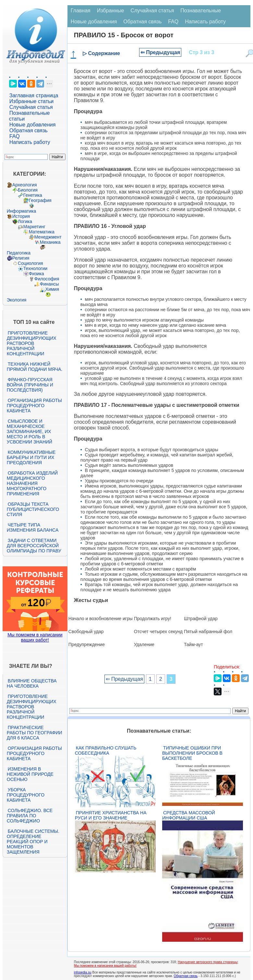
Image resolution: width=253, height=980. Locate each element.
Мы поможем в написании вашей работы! (105, 966)
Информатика (21, 211)
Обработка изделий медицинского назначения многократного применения (32, 483)
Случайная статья (31, 107)
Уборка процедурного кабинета (26, 795)
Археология (25, 185)
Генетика (33, 195)
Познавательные (201, 11)
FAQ (15, 136)
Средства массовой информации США (189, 815)
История (21, 216)
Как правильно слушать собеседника (106, 750)
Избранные (111, 11)
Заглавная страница (34, 95)
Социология (30, 263)
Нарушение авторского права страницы (208, 962)
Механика (50, 242)
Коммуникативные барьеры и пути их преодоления (31, 457)
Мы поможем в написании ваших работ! (35, 637)
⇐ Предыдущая (160, 52)
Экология (17, 300)
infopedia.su (83, 972)
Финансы (49, 284)
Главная (81, 11)
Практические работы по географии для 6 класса (35, 733)
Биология (28, 190)
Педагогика (19, 253)
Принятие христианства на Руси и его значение (111, 815)
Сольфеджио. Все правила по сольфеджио (30, 816)
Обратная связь (29, 130)
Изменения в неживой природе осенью (30, 774)
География (40, 200)
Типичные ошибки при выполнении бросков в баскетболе (192, 753)
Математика (42, 232)
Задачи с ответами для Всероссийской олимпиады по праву (34, 546)
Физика (36, 274)
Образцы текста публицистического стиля (33, 509)
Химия (52, 289)
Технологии (35, 268)
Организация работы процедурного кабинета (34, 406)
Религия (21, 258)
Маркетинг (34, 227)
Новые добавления (33, 125)
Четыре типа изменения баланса (33, 527)
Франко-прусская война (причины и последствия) (30, 385)
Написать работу (30, 142)
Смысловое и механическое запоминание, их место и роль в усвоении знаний (30, 431)
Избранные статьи (31, 101)
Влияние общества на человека (32, 683)
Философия (47, 279)
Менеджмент (48, 237)
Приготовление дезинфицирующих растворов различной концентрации (32, 343)
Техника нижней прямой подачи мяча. (35, 367)
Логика (25, 221)
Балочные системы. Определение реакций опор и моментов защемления (33, 842)
